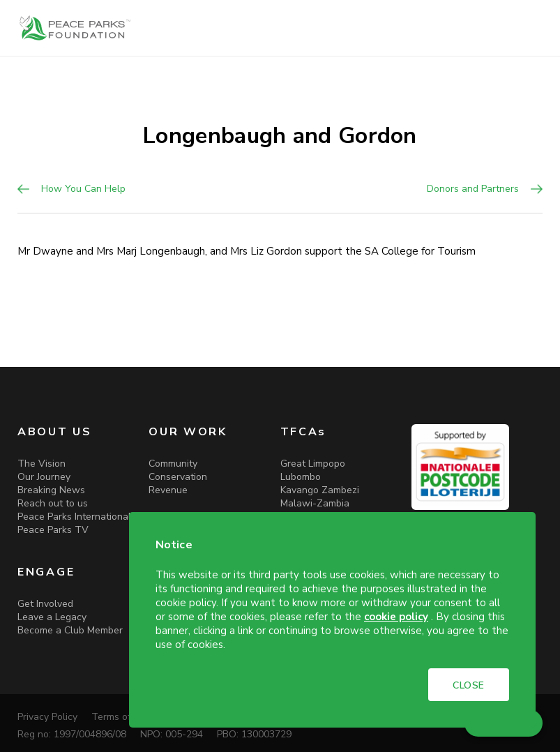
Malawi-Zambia (315, 503)
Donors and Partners (473, 189)
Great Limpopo (313, 464)
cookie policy (396, 617)
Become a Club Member (70, 630)
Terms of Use (121, 717)
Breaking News (51, 490)
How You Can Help (83, 189)
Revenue (168, 490)
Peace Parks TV (53, 530)
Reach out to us (53, 503)
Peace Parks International (74, 517)
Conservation (178, 477)
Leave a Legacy (52, 617)
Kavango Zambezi (320, 490)
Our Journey (44, 477)
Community (173, 464)
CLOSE (469, 685)
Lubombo (301, 477)
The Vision (41, 464)
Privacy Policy (47, 717)
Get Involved (45, 604)
